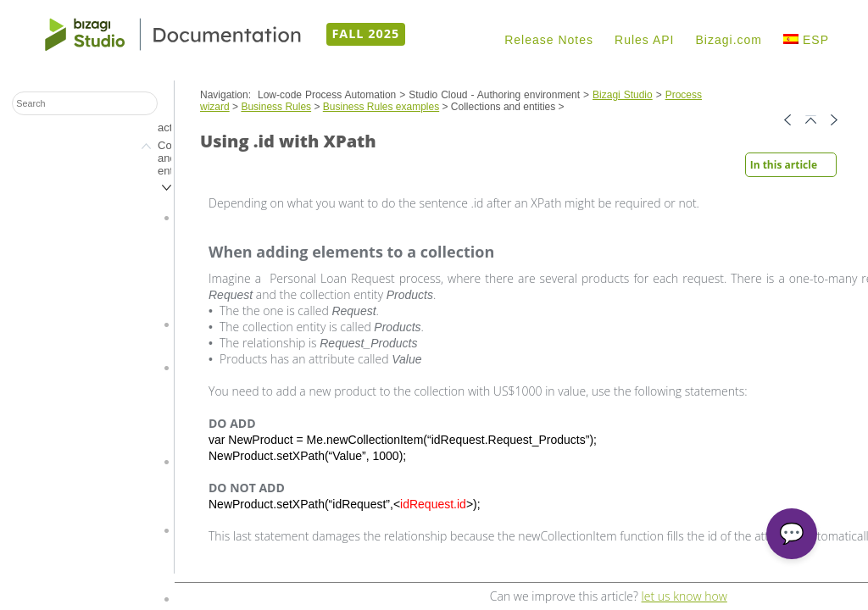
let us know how (684, 596)
